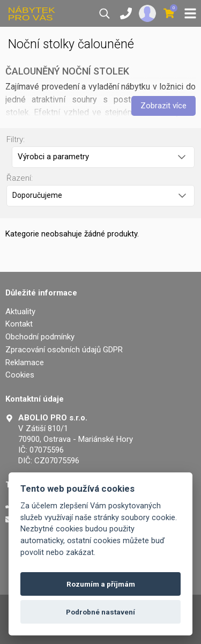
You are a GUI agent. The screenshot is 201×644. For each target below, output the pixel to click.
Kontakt (19, 324)
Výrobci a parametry (102, 157)
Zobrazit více (163, 106)
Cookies (20, 375)
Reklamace (25, 362)
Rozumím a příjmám (101, 584)
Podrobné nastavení (100, 612)
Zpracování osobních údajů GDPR (64, 350)
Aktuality (20, 312)
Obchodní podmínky (40, 337)
